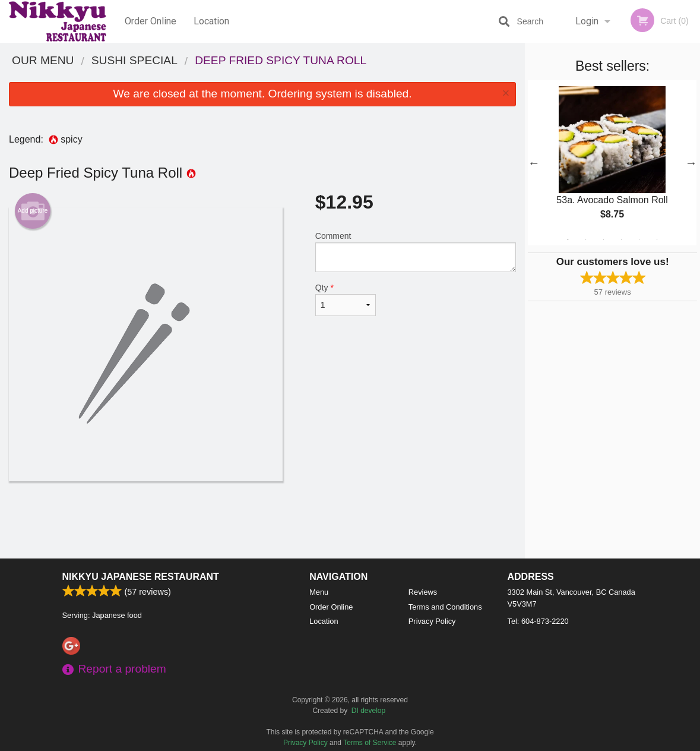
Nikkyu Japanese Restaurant (141, 577)
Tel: (538, 621)
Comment (416, 252)
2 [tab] (586, 239)
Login (587, 21)
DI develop (368, 711)
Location (211, 21)
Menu (319, 592)
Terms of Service (370, 743)
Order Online (151, 21)
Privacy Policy (432, 621)
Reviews (423, 592)
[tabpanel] (612, 163)
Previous (534, 163)
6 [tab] (657, 239)
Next (691, 163)
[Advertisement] (262, 520)
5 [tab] (639, 239)
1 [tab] (568, 239)
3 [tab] (604, 239)
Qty (346, 299)
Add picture (33, 211)
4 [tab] (622, 239)
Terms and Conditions (445, 607)
